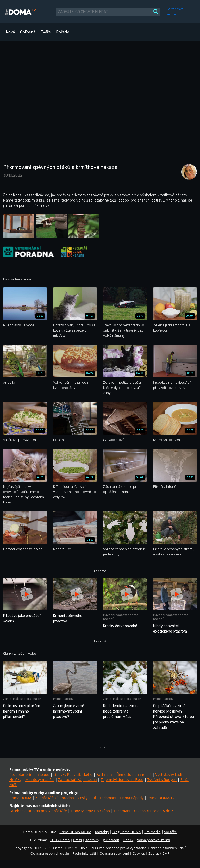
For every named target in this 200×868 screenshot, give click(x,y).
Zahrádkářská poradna (77, 780)
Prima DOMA (20, 798)
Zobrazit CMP (159, 853)
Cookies (139, 853)
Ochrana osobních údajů (50, 853)
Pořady (63, 32)
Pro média (152, 832)
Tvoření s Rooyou (162, 780)
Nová (10, 32)
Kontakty (102, 832)
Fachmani (105, 774)
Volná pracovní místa (153, 840)
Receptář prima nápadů (29, 774)
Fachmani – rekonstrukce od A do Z (144, 811)
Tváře (46, 32)
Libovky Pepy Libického (73, 774)
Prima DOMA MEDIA (75, 832)
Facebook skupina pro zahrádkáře (38, 811)
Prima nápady (132, 798)
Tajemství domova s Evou (122, 780)
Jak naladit (111, 840)
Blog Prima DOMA (127, 832)
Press (77, 840)
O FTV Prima (60, 840)
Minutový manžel (40, 780)
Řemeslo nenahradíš (134, 774)
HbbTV (128, 840)
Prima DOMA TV (161, 798)
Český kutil (87, 798)
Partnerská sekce (175, 12)
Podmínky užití (84, 853)
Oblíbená (28, 32)
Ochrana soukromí (114, 853)
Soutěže (170, 832)
